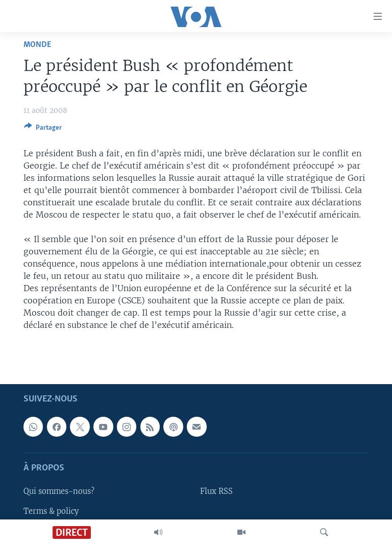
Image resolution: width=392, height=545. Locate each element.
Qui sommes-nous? (59, 491)
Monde (37, 45)
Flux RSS (216, 491)
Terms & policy (51, 511)
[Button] (43, 129)
